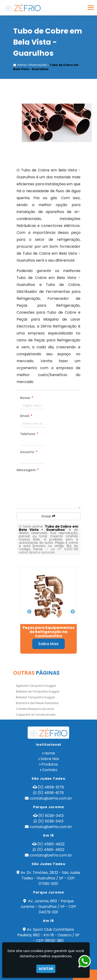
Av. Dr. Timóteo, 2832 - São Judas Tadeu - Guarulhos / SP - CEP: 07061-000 (50, 878)
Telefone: (29, 434)
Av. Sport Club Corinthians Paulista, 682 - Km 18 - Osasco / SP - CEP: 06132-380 (48, 935)
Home (50, 753)
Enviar (48, 516)
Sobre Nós (50, 759)
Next (73, 612)
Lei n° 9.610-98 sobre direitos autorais (48, 551)
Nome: (27, 398)
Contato (50, 770)
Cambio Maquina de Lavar (35, 709)
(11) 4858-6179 (51, 787)
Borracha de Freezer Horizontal (37, 703)
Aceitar (46, 969)
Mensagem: (28, 470)
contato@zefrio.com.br (51, 798)
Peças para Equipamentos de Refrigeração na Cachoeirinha (48, 632)
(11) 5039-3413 (51, 816)
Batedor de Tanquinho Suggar (38, 691)
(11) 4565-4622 (51, 844)
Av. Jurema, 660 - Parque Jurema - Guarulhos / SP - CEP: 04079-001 (48, 907)
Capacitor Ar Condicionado (36, 715)
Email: (26, 416)
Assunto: (29, 452)
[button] (91, 8)
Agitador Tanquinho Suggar (36, 686)
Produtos (50, 764)
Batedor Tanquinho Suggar (35, 697)
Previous (29, 612)
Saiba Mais (48, 644)
